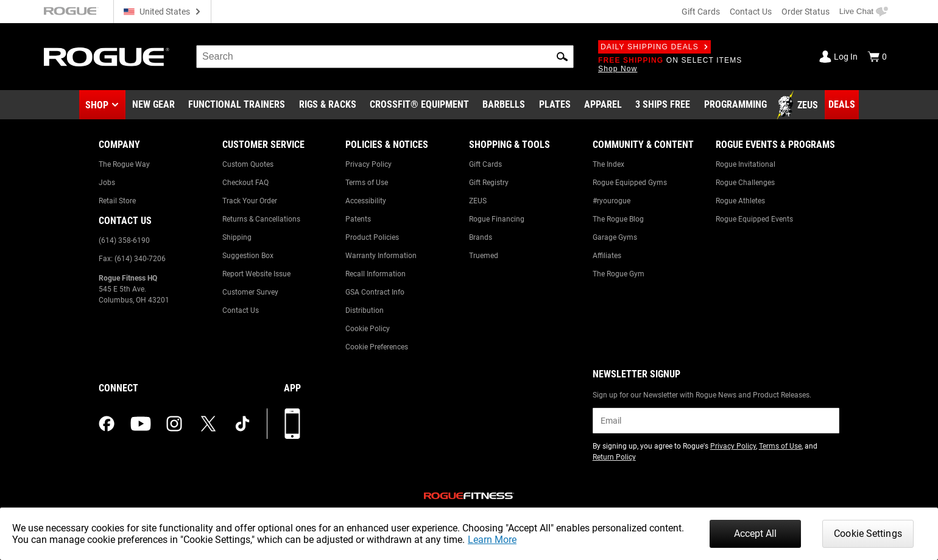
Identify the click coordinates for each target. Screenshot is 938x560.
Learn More (492, 540)
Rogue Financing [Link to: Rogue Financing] (497, 219)
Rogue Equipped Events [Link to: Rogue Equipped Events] (754, 219)
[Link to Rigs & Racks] (328, 105)
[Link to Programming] (735, 105)
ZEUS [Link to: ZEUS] (478, 201)
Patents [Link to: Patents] (358, 219)
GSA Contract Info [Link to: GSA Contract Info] (375, 292)
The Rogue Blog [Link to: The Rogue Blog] (618, 219)
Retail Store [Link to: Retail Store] (117, 201)
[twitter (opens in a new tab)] (208, 424)
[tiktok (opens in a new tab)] (242, 424)
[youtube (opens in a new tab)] (141, 424)
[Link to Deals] (842, 105)
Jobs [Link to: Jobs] (107, 183)
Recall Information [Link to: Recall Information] (376, 274)
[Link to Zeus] (799, 105)
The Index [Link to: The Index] (608, 164)
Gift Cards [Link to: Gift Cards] (485, 164)
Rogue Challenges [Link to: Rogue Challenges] (745, 183)
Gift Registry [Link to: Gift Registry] (489, 183)
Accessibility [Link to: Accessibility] (366, 201)
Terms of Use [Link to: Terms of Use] (367, 183)
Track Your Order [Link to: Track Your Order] (250, 201)
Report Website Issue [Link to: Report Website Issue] (256, 274)
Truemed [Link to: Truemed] (484, 256)
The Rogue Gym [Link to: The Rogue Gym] (619, 274)
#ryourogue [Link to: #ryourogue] (612, 201)
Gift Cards (701, 12)
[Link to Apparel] (603, 105)
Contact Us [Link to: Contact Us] (241, 310)
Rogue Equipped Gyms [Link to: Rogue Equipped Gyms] (630, 183)
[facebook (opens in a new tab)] (107, 424)
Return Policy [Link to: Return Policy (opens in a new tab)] (614, 457)
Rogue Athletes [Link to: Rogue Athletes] (740, 201)
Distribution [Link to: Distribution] (365, 310)
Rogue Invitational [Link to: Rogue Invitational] (746, 164)
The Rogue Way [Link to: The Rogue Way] (124, 164)
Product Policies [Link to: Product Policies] (372, 237)
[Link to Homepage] (107, 57)
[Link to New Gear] (153, 105)
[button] (562, 57)
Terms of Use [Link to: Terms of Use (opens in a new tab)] (780, 446)
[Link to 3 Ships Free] (663, 105)
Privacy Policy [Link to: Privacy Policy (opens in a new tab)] (733, 446)
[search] (385, 57)
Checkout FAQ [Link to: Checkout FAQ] (245, 183)
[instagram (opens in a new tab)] (174, 424)
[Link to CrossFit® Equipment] (419, 105)
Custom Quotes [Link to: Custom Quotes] (248, 164)
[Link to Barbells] (504, 105)
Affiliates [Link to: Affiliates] (607, 256)
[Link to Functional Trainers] (237, 105)
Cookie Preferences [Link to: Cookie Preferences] (377, 347)
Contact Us (751, 12)
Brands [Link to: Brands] (481, 237)
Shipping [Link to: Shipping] (237, 237)
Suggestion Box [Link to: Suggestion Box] (248, 256)
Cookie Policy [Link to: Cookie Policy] (368, 329)
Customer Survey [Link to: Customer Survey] (250, 292)
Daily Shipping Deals (654, 47)
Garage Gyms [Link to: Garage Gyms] (615, 237)
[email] (716, 421)
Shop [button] (97, 105)
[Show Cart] (877, 57)
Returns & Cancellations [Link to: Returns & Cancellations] (261, 219)
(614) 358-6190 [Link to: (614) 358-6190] (124, 240)
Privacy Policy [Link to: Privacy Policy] (368, 164)
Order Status (806, 12)
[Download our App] (292, 424)
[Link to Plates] (555, 105)
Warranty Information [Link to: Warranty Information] (381, 256)
